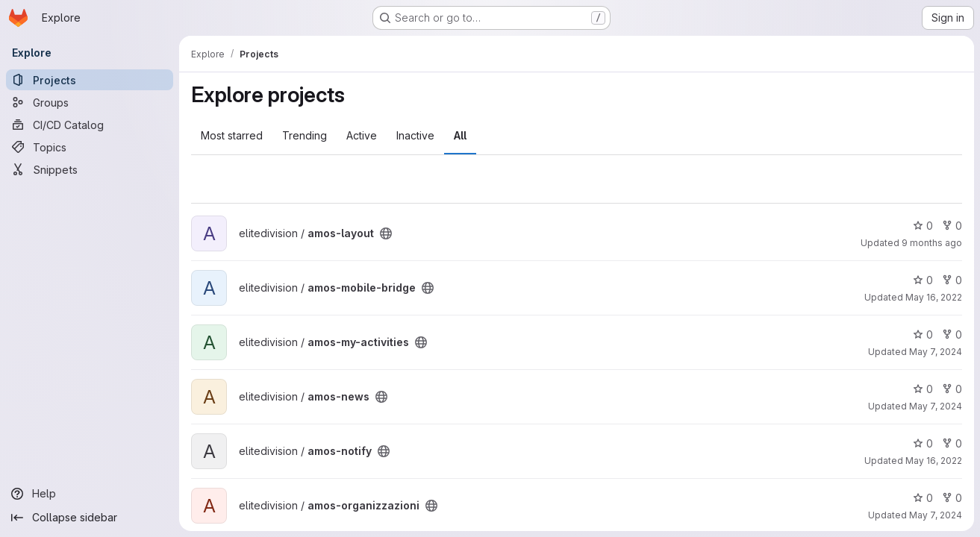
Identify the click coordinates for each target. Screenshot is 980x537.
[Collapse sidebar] (90, 518)
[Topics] (90, 147)
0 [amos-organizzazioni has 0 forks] (952, 498)
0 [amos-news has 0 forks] (952, 389)
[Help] (90, 494)
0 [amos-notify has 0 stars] (923, 443)
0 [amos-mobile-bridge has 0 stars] (923, 280)
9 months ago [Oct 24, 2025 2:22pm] (932, 243)
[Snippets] (90, 169)
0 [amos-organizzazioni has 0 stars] (923, 498)
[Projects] (90, 80)
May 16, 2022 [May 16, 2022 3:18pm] (934, 461)
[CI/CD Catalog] (90, 125)
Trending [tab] (305, 135)
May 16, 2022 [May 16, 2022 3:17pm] (934, 297)
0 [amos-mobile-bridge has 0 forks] (952, 280)
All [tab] (460, 135)
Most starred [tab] (232, 135)
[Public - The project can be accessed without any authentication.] (386, 233)
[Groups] (90, 102)
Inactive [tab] (415, 135)
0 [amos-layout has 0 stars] (923, 226)
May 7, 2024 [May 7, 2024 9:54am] (936, 515)
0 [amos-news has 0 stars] (923, 389)
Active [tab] (362, 135)
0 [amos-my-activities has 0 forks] (952, 335)
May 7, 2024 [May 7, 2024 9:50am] (936, 352)
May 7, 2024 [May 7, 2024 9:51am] (936, 406)
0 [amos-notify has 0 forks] (952, 443)
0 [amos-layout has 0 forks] (952, 226)
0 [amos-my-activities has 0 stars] (923, 335)
